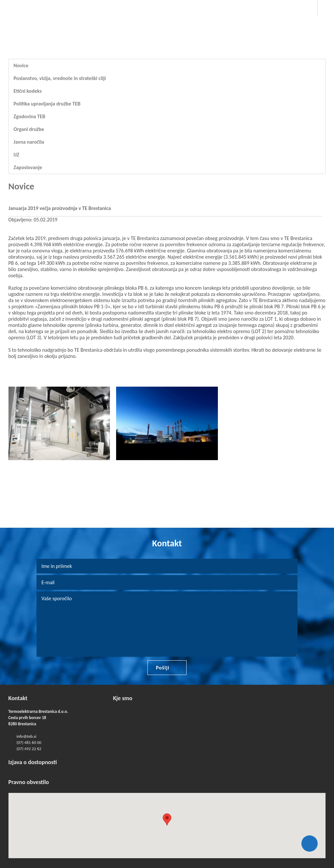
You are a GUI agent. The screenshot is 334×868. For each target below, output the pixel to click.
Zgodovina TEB (30, 116)
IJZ (16, 155)
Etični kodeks (28, 91)
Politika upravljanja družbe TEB (47, 104)
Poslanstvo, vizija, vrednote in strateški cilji (60, 78)
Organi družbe (29, 129)
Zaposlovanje (28, 167)
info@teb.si (27, 736)
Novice (21, 65)
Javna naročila (29, 142)
